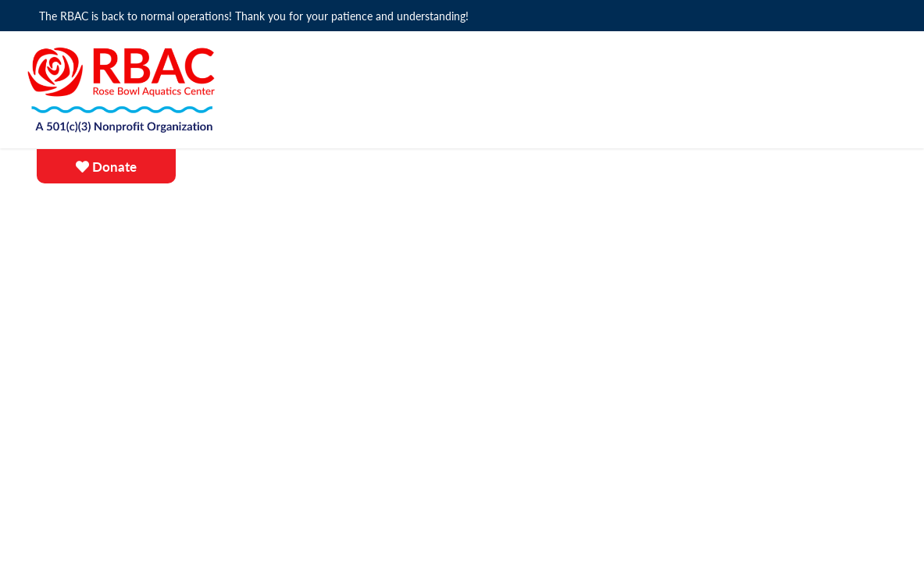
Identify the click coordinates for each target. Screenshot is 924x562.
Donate (106, 167)
